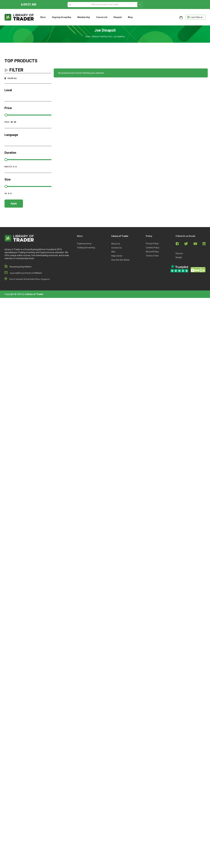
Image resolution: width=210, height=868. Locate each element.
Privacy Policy (152, 244)
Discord (179, 253)
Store (43, 17)
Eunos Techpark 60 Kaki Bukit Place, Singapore (29, 279)
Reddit (179, 257)
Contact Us (116, 248)
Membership (84, 17)
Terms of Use (152, 256)
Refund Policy (152, 252)
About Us (116, 244)
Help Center (117, 256)
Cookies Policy (153, 248)
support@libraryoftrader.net (22, 273)
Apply (14, 203)
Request (118, 17)
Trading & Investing (86, 248)
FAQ (113, 252)
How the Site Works (120, 260)
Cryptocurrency (84, 244)
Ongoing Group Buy (61, 17)
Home (88, 37)
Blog (130, 17)
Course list (102, 17)
